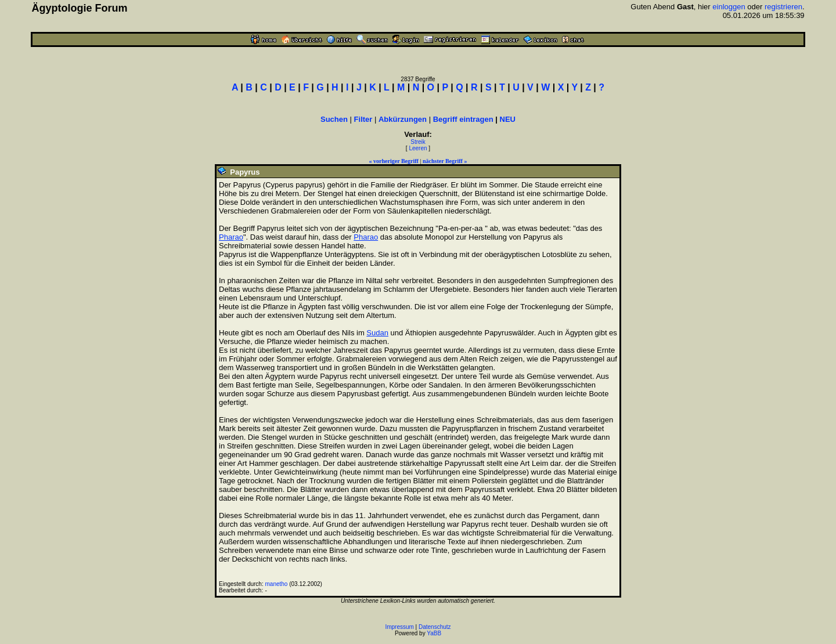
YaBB (434, 633)
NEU (508, 119)
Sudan (377, 333)
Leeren (418, 148)
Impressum (399, 627)
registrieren (783, 7)
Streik (418, 142)
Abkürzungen (403, 119)
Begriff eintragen (463, 119)
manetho (277, 584)
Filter (363, 119)
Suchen (334, 119)
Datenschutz (435, 627)
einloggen (729, 7)
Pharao (231, 237)
